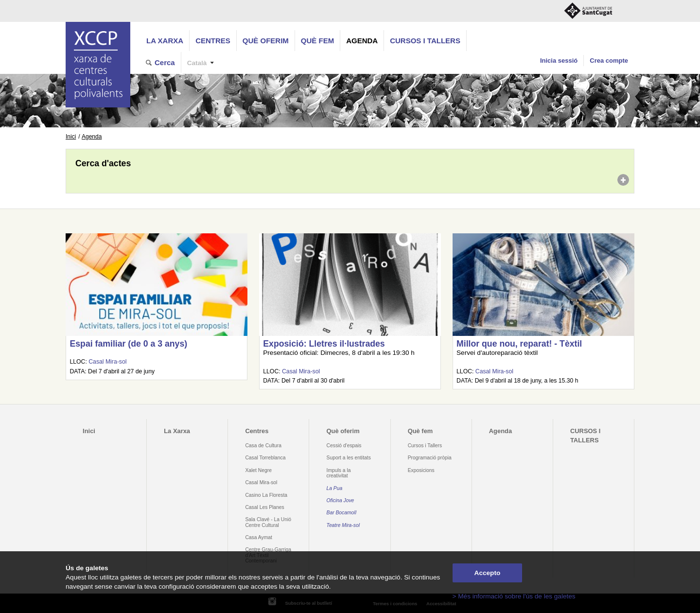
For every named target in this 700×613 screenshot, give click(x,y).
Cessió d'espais (344, 446)
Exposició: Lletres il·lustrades (324, 344)
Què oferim (266, 41)
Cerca (165, 62)
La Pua (335, 488)
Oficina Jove (341, 500)
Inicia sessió (559, 61)
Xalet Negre (258, 470)
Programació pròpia (430, 458)
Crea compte (609, 61)
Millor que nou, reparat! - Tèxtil (519, 344)
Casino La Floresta (266, 495)
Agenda (362, 41)
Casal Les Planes (264, 507)
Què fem (317, 41)
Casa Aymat (259, 537)
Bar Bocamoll (341, 513)
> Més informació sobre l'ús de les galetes (514, 596)
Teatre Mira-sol (343, 525)
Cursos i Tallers (425, 446)
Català (197, 63)
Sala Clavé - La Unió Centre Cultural (268, 522)
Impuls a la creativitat (339, 473)
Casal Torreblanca (265, 458)
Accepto (488, 573)
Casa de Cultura (263, 446)
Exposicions (421, 470)
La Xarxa (165, 41)
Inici (71, 137)
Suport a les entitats (349, 458)
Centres (213, 41)
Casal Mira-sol (107, 362)
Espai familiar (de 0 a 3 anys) (128, 344)
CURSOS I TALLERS (425, 41)
